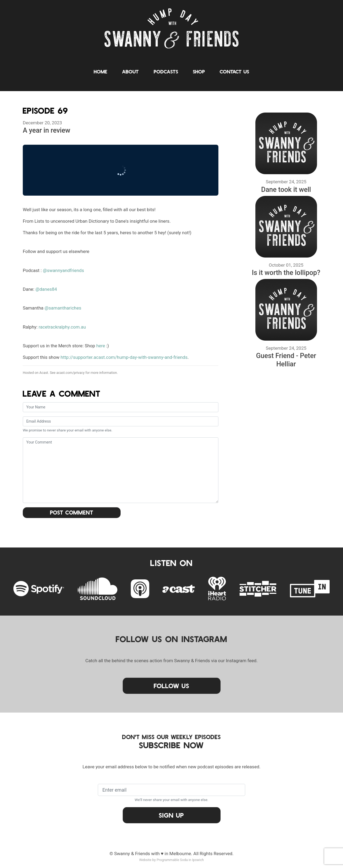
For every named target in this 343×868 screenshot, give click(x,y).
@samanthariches (63, 308)
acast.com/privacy (70, 373)
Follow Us (171, 686)
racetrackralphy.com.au (62, 327)
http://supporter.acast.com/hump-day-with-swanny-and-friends (124, 357)
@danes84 (46, 289)
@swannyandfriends (64, 270)
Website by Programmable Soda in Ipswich (171, 860)
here (101, 346)
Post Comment (72, 512)
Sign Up (171, 815)
